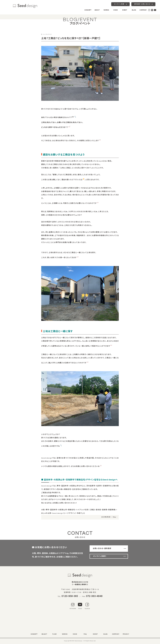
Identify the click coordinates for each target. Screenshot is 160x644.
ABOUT (97, 10)
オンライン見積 (119, 4)
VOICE (115, 10)
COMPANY (143, 10)
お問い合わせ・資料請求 (102, 549)
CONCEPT (88, 10)
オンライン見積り (100, 556)
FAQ (85, 634)
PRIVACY (126, 634)
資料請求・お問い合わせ (142, 4)
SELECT (44, 634)
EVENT (125, 10)
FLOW (54, 634)
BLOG (134, 10)
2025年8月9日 (106, 517)
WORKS (106, 10)
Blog (114, 517)
